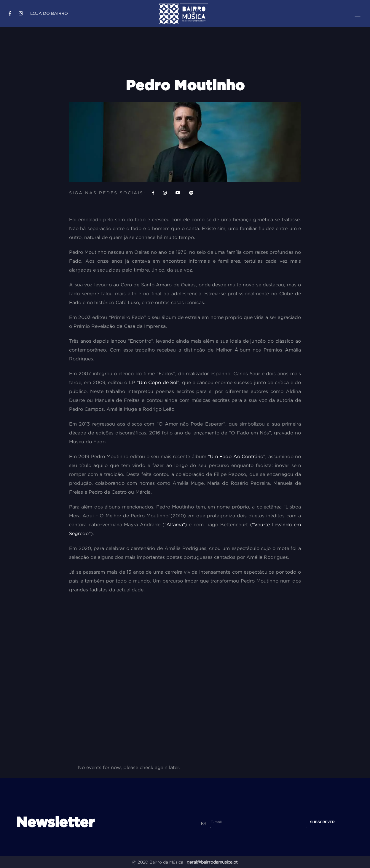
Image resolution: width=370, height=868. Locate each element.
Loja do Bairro (49, 13)
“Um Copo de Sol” (158, 382)
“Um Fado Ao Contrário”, (237, 456)
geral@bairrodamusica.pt (212, 862)
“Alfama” (175, 524)
